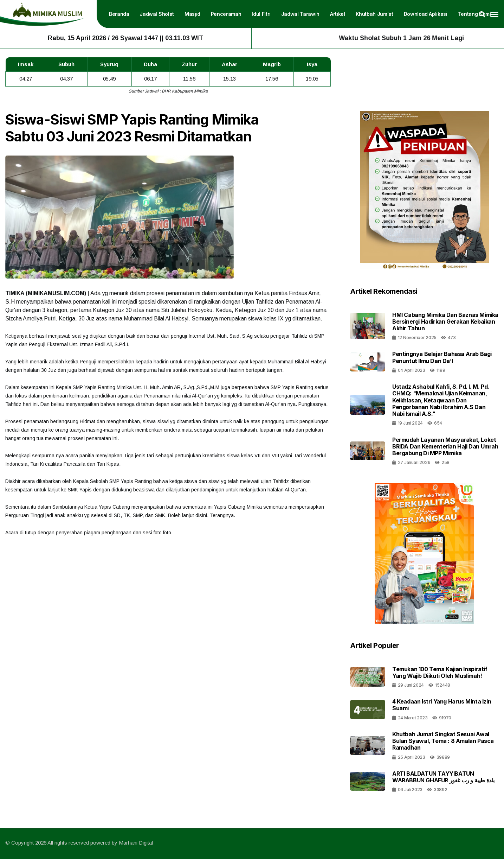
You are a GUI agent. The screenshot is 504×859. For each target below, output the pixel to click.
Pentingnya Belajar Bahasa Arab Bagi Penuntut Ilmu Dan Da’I (442, 357)
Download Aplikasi (426, 14)
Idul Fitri (261, 14)
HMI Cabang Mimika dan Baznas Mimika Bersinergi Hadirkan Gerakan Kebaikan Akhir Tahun (445, 322)
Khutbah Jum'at (374, 14)
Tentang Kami (474, 14)
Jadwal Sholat (157, 14)
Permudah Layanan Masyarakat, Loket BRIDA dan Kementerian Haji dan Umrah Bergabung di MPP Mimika (445, 446)
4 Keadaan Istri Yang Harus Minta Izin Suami (442, 705)
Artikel (338, 14)
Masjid (192, 14)
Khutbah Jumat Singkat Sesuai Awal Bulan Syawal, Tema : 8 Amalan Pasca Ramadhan (443, 741)
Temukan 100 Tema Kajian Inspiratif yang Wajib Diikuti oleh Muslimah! (440, 672)
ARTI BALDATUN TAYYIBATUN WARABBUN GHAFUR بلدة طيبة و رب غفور (443, 777)
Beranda (119, 14)
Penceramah (226, 14)
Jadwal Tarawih (300, 14)
